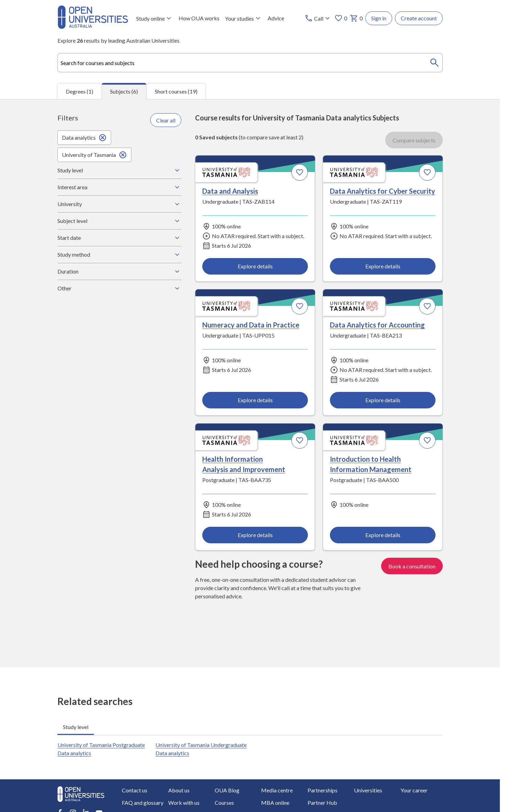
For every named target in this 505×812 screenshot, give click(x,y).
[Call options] (318, 18)
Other (119, 288)
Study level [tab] (76, 727)
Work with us (184, 803)
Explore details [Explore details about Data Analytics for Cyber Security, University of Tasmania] (383, 266)
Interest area (119, 187)
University (119, 204)
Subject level (119, 221)
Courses (224, 803)
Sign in (379, 18)
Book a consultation (412, 566)
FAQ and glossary (143, 803)
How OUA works (199, 18)
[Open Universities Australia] (93, 27)
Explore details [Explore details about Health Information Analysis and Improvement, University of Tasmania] (255, 535)
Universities (368, 790)
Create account (419, 18)
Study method (119, 255)
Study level (119, 170)
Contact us (135, 790)
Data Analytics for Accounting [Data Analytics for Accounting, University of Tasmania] (377, 325)
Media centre (277, 790)
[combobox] (250, 63)
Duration (119, 271)
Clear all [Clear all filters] (166, 120)
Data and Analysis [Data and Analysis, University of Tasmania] (230, 191)
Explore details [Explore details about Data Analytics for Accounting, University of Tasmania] (383, 400)
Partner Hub (322, 803)
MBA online (275, 803)
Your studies (244, 18)
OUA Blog (227, 790)
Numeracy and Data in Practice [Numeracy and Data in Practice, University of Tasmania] (251, 325)
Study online (155, 18)
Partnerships (323, 790)
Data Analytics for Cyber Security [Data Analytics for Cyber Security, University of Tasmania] (382, 191)
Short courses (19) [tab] (176, 91)
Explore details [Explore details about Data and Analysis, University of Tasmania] (255, 266)
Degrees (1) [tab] (79, 91)
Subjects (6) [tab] (124, 91)
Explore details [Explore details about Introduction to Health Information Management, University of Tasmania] (383, 535)
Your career (414, 790)
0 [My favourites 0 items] (341, 18)
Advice (276, 18)
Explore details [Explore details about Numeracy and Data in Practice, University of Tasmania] (255, 400)
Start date (119, 238)
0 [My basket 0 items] (356, 18)
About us (179, 790)
